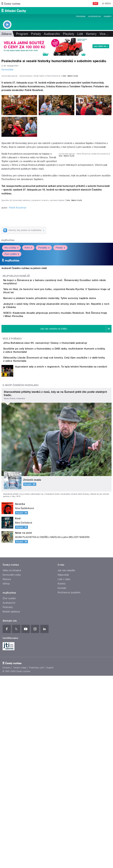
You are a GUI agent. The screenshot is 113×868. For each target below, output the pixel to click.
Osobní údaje (20, 860)
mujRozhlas (8, 385)
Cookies (6, 860)
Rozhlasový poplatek (69, 785)
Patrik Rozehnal (18, 352)
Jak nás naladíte (66, 763)
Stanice (7, 772)
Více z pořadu (12, 512)
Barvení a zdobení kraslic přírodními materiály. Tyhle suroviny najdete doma (61, 453)
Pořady (36, 34)
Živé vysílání (12, 399)
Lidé (80, 34)
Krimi (28, 392)
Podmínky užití (36, 860)
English (50, 860)
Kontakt (62, 780)
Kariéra (62, 776)
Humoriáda (7, 70)
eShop (6, 776)
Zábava (7, 34)
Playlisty (69, 34)
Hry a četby (11, 392)
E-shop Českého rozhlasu (21, 578)
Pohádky (44, 392)
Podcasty (8, 800)
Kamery (108, 16)
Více (104, 34)
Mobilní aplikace (11, 804)
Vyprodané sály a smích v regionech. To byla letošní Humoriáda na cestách (61, 559)
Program (81, 16)
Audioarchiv (95, 16)
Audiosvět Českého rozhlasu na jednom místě (24, 413)
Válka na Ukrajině (12, 763)
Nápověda (63, 767)
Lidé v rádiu (64, 772)
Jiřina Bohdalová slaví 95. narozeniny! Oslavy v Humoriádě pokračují (57, 517)
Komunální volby (12, 767)
